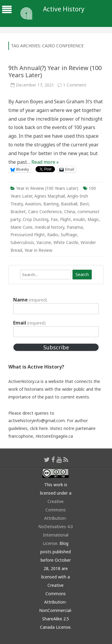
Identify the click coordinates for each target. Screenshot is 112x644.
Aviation (33, 204)
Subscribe (56, 347)
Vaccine (44, 242)
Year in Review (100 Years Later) (47, 188)
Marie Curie (22, 227)
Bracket (18, 212)
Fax (54, 219)
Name (30, 300)
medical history (50, 227)
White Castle (66, 242)
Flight (65, 219)
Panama (75, 227)
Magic (93, 219)
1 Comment (75, 85)
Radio (53, 235)
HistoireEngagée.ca (54, 436)
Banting (51, 204)
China (70, 212)
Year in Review (38, 250)
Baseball (69, 204)
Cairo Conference (45, 212)
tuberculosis (22, 242)
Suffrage (69, 235)
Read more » (45, 162)
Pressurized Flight (28, 235)
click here (39, 428)
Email (29, 323)
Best (84, 204)
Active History (64, 9)
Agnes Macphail (50, 196)
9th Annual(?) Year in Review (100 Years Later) (55, 71)
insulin (79, 219)
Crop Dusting (36, 219)
